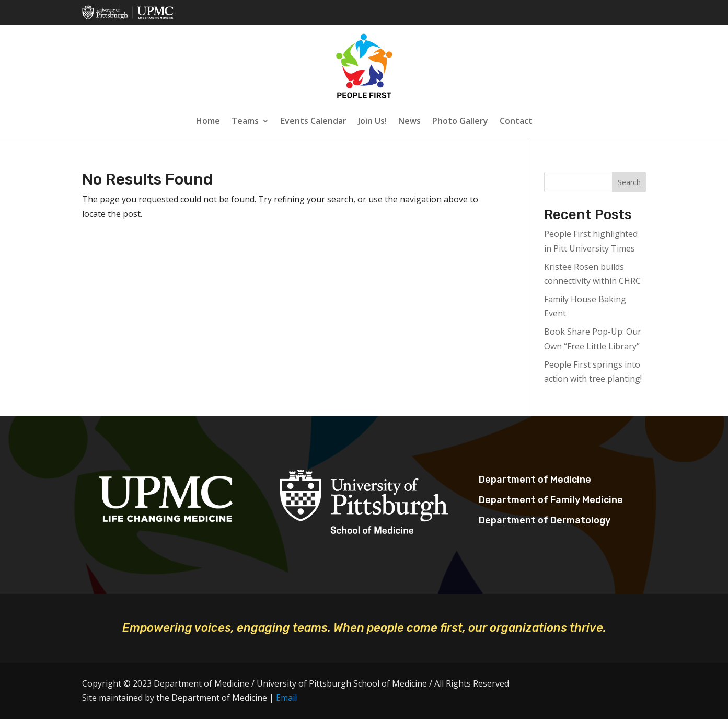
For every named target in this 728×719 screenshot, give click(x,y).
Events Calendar (314, 121)
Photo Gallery (460, 121)
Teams (245, 121)
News (409, 121)
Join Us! (372, 121)
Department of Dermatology (545, 520)
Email (286, 698)
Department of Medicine (535, 480)
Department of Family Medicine (551, 500)
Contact (516, 121)
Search (629, 182)
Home (208, 121)
